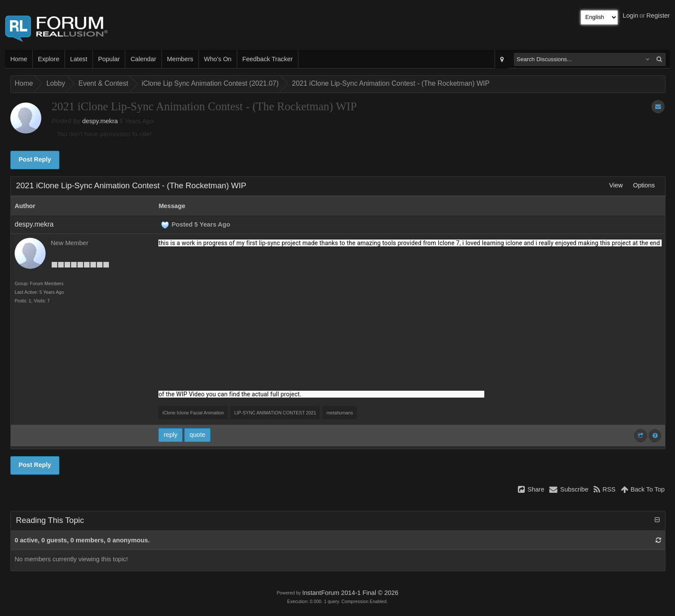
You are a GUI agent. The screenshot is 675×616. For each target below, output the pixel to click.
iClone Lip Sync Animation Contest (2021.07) (210, 83)
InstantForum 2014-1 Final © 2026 (350, 593)
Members (180, 59)
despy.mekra (100, 121)
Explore (49, 59)
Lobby (56, 83)
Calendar (143, 59)
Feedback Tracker (268, 59)
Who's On (218, 59)
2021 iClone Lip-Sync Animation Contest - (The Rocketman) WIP (391, 83)
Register (658, 16)
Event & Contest (103, 83)
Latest (79, 59)
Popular (109, 59)
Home (19, 59)
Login (631, 16)
